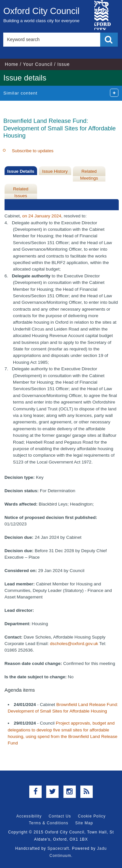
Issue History (55, 171)
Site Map (84, 823)
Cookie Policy (92, 816)
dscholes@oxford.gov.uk (74, 644)
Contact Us (60, 816)
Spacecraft (58, 848)
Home (12, 64)
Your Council (38, 64)
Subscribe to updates (33, 151)
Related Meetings (89, 175)
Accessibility (29, 816)
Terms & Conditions (49, 823)
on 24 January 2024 (42, 216)
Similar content (20, 93)
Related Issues (21, 192)
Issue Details (21, 171)
